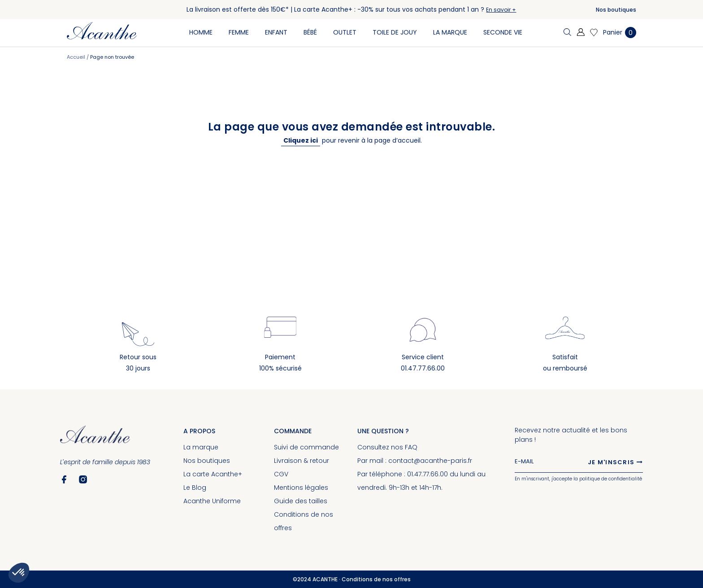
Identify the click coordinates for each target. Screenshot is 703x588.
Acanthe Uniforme (212, 501)
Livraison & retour (302, 461)
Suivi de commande (306, 447)
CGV (281, 474)
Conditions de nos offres (376, 579)
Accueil (77, 57)
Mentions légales (301, 488)
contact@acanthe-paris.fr (430, 461)
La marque (201, 447)
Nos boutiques (616, 10)
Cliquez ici (301, 140)
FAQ (411, 447)
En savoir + (501, 10)
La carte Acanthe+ (213, 474)
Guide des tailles (301, 501)
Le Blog (195, 488)
